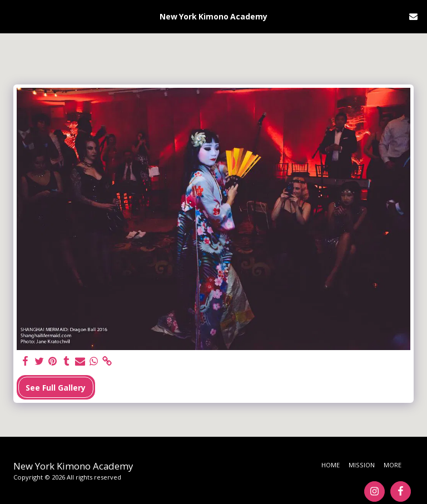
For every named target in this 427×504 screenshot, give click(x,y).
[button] (12, 16)
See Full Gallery (56, 388)
